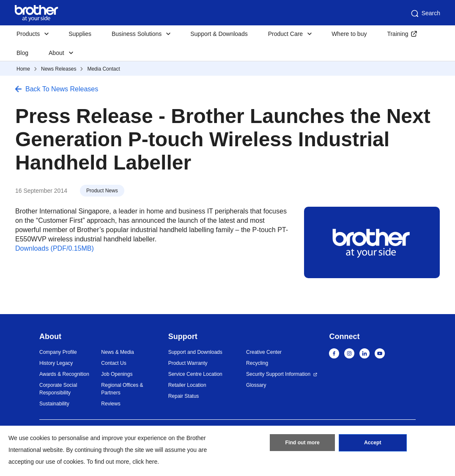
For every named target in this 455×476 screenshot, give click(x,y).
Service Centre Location (195, 374)
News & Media (117, 352)
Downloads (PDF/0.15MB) (55, 248)
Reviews (111, 404)
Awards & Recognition (64, 374)
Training (397, 34)
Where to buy (349, 34)
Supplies (80, 34)
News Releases (59, 69)
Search (425, 14)
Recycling (257, 363)
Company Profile (58, 352)
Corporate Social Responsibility (58, 389)
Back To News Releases (62, 89)
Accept (373, 443)
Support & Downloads (219, 34)
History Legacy (56, 363)
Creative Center (264, 352)
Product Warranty (188, 363)
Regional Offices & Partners (122, 389)
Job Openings (117, 374)
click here (145, 462)
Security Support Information (278, 374)
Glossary (256, 385)
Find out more (302, 443)
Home (23, 69)
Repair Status (184, 396)
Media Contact (103, 69)
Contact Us (114, 363)
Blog (22, 53)
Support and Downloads (195, 352)
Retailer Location (187, 385)
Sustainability (54, 404)
